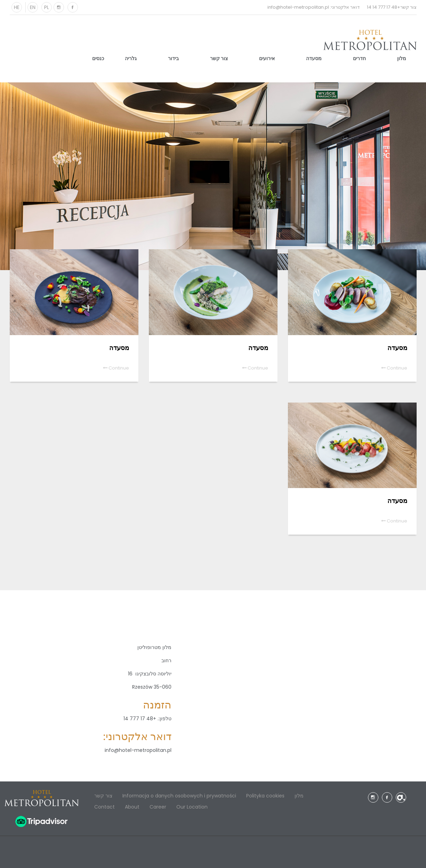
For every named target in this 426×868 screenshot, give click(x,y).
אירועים (267, 58)
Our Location (192, 807)
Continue (394, 368)
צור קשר (219, 58)
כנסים (98, 58)
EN (33, 7)
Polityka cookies (265, 796)
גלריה (131, 58)
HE (17, 7)
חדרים (359, 58)
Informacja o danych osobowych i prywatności (179, 796)
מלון (402, 58)
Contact (105, 807)
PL (47, 7)
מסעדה (314, 58)
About (132, 807)
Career (158, 807)
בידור (173, 58)
